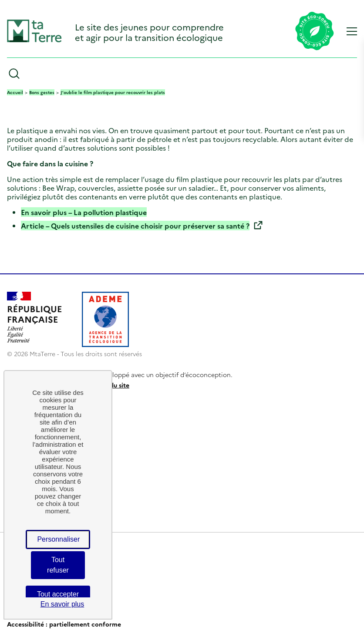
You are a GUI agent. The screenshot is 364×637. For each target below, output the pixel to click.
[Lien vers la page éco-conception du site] (315, 32)
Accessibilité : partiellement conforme (64, 624)
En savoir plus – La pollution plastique (84, 212)
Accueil (15, 92)
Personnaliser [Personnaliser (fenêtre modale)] (58, 539)
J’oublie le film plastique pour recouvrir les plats (113, 92)
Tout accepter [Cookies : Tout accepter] (58, 594)
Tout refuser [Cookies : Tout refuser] (58, 565)
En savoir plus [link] (62, 604)
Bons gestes (42, 92)
